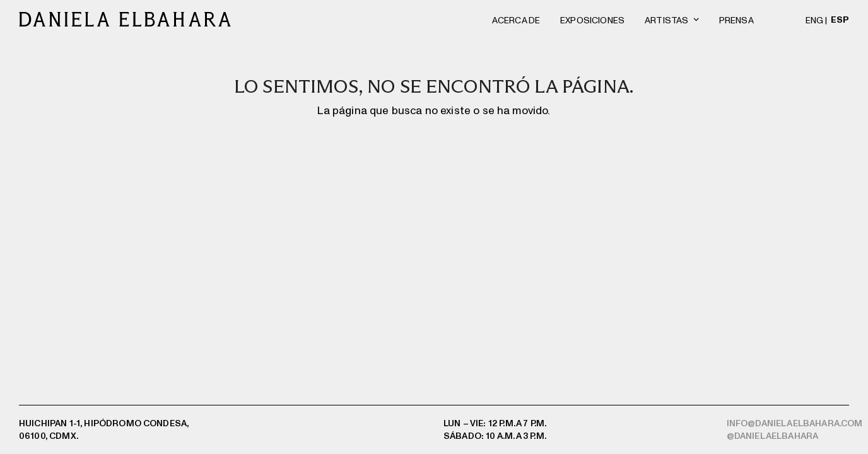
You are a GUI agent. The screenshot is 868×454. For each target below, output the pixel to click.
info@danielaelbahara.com (795, 423)
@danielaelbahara (773, 435)
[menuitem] (818, 19)
